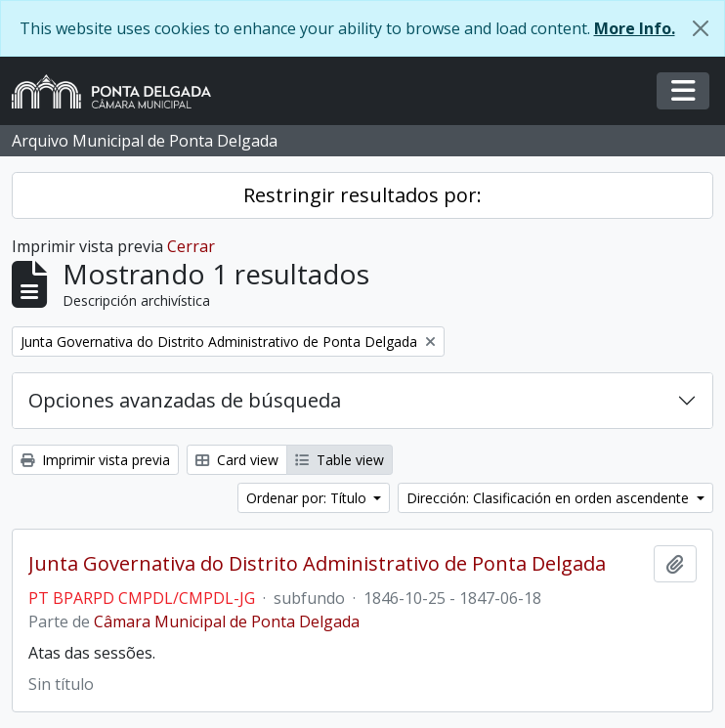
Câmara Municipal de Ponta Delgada (227, 621)
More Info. (635, 28)
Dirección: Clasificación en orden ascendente (550, 498)
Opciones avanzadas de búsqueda (185, 400)
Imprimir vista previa (95, 460)
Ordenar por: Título (308, 498)
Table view (340, 460)
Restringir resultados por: (362, 195)
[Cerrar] (701, 28)
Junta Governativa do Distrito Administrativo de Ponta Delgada (317, 564)
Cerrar (191, 246)
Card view (237, 460)
